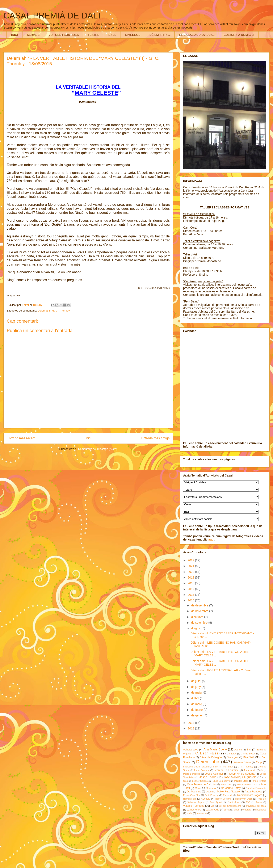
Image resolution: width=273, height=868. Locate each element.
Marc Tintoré (260, 781)
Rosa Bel (261, 799)
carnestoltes (194, 810)
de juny (196, 687)
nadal (190, 813)
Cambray (232, 754)
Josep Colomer (214, 774)
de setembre (200, 623)
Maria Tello (226, 784)
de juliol (196, 681)
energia (247, 810)
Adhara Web (191, 750)
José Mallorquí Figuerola (240, 777)
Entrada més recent (21, 438)
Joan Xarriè (250, 770)
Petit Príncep (212, 795)
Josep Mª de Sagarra (241, 774)
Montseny (211, 788)
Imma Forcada (202, 770)
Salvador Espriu (196, 802)
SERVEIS (33, 35)
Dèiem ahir (44, 311)
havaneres (261, 810)
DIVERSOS (133, 35)
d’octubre (198, 617)
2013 (191, 728)
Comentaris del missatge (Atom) (98, 449)
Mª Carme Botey (231, 788)
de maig (197, 693)
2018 (191, 583)
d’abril (195, 698)
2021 (191, 566)
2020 (191, 572)
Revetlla (206, 799)
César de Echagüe (211, 757)
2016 (191, 595)
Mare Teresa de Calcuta (201, 784)
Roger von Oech (244, 799)
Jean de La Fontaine (226, 770)
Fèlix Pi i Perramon (223, 767)
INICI (14, 35)
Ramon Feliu (190, 799)
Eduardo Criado (242, 762)
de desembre (200, 605)
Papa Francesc (253, 792)
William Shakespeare (230, 806)
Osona (209, 792)
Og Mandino (194, 792)
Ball (249, 750)
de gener (197, 715)
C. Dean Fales (207, 753)
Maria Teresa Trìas (247, 784)
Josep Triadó (208, 777)
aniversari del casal (256, 806)
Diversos (249, 757)
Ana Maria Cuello (215, 749)
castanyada (212, 810)
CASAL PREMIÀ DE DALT (53, 16)
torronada (202, 813)
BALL (112, 35)
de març (197, 704)
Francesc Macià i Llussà (196, 767)
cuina (227, 810)
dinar (236, 810)
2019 (191, 577)
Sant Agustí (216, 802)
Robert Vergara (223, 799)
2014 (191, 723)
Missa (198, 788)
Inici (88, 438)
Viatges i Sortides (194, 806)
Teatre (259, 802)
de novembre (200, 611)
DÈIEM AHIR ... (160, 35)
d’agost (196, 628)
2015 (191, 600)
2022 (191, 560)
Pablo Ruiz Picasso (228, 792)
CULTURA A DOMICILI (239, 35)
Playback (228, 795)
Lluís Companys (221, 781)
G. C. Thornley (61, 311)
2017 (191, 589)
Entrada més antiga (156, 438)
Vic (212, 806)
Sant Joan (234, 802)
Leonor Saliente (200, 781)
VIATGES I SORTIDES (64, 35)
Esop (259, 762)
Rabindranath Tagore (250, 795)
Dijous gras (232, 757)
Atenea (238, 750)
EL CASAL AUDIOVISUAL (197, 35)
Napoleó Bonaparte (256, 788)
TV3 (248, 802)
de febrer (197, 710)
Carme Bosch (248, 754)
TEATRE (94, 35)
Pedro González (192, 795)
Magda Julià (241, 781)
